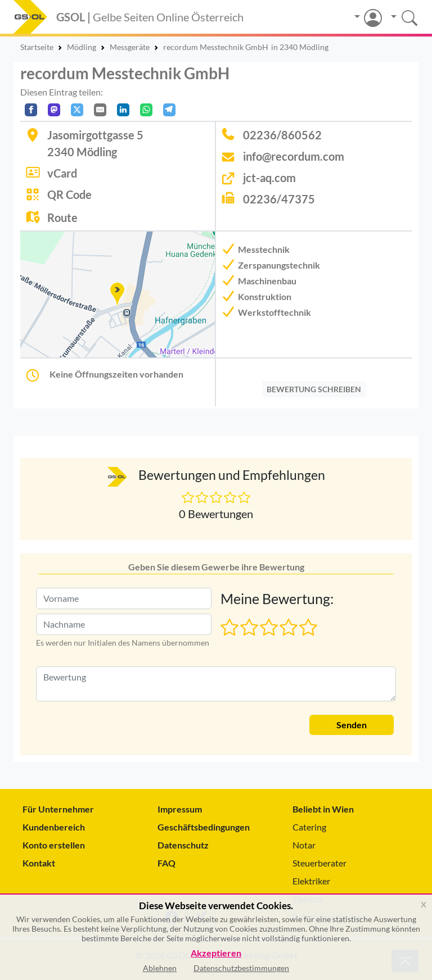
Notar (304, 845)
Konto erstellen (54, 845)
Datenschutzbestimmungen (241, 968)
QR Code (69, 194)
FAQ (166, 863)
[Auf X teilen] (77, 110)
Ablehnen (160, 968)
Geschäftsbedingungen (204, 827)
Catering (309, 827)
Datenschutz (183, 845)
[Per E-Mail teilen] (100, 110)
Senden (352, 725)
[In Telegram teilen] (169, 110)
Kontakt (39, 863)
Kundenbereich (54, 827)
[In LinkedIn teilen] (123, 110)
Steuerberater (319, 863)
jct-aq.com (269, 178)
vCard (62, 173)
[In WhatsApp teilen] (146, 110)
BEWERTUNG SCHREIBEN (314, 389)
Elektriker (311, 881)
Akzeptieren (216, 953)
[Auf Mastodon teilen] (54, 110)
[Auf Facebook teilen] (31, 110)
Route (62, 217)
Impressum (180, 809)
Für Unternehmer (58, 809)
